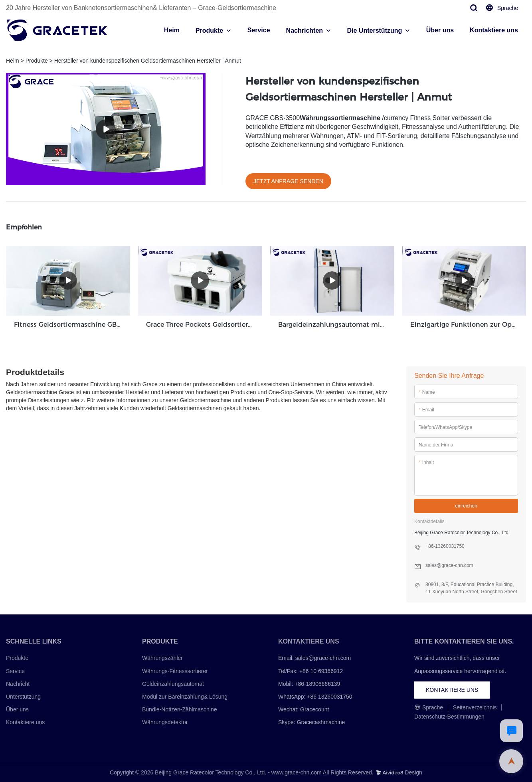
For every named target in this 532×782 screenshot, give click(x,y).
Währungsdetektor (165, 722)
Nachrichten (305, 31)
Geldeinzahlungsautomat (173, 683)
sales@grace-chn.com (323, 658)
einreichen (466, 506)
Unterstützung (23, 696)
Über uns (440, 30)
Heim (172, 30)
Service (259, 30)
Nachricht (18, 683)
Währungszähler (162, 658)
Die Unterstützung (375, 31)
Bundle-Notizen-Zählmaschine (180, 709)
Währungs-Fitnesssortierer (175, 671)
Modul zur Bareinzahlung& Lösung (185, 696)
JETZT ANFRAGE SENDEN (288, 181)
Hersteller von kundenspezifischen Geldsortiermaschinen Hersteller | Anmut (148, 61)
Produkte (209, 31)
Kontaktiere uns (494, 30)
